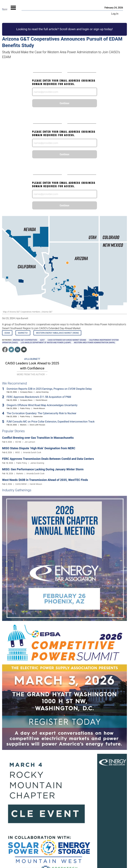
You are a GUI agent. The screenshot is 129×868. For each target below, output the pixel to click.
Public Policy (25, 408)
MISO (18, 452)
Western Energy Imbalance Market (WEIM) (57, 333)
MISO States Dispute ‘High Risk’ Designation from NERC (39, 448)
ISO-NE (18, 442)
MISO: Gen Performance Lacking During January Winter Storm (43, 469)
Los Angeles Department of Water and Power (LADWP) (46, 343)
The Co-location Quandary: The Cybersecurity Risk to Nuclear (42, 413)
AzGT (42, 340)
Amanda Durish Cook (32, 452)
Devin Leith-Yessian (37, 425)
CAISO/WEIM (21, 484)
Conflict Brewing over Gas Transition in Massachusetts (38, 438)
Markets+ (23, 333)
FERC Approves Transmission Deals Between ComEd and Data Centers (48, 459)
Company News (26, 392)
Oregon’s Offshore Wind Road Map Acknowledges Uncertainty (42, 405)
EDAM (7, 333)
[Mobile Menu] (13, 10)
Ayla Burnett (22, 318)
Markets (23, 425)
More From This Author (32, 374)
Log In (115, 14)
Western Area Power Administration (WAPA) (94, 343)
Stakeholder (38, 417)
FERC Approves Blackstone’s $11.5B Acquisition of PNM (39, 397)
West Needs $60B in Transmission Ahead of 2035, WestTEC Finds (45, 480)
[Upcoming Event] (64, 558)
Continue (65, 103)
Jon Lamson (30, 442)
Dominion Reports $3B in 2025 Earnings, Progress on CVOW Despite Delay (49, 389)
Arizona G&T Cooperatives (25, 340)
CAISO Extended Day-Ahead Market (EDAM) (67, 340)
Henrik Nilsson (42, 400)
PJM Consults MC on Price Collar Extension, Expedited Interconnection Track (51, 422)
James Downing (42, 392)
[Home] (5, 9)
